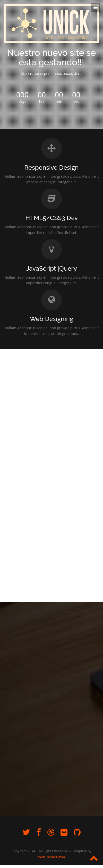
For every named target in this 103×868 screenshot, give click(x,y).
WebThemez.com (52, 857)
